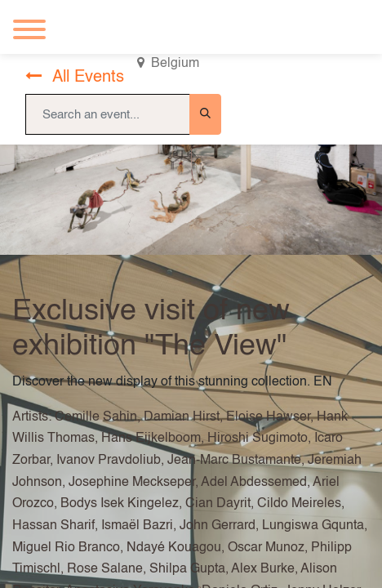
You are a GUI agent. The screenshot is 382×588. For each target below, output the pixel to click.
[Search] (205, 114)
